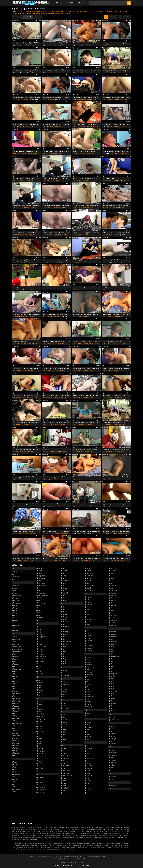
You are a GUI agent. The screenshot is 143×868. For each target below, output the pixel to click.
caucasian (18, 774)
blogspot (17, 686)
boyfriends (16, 99)
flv (39, 734)
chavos (17, 782)
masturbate (28, 316)
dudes (41, 674)
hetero (65, 634)
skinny (89, 781)
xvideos (31, 11)
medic (65, 785)
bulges (17, 753)
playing (89, 684)
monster (90, 576)
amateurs (18, 603)
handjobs (66, 617)
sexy (88, 763)
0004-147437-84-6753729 (20, 341)
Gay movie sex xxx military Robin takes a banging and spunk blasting (86, 477)
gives (64, 583)
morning (90, 578)
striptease (114, 598)
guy (56, 13)
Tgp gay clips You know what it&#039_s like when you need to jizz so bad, (116, 423)
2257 (78, 865)
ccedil (16, 779)
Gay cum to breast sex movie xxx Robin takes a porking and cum (86, 43)
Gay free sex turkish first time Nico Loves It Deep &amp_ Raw (57, 314)
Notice (67, 865)
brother (52, 99)
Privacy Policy (85, 865)
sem (88, 756)
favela (41, 709)
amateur (43, 11)
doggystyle (42, 654)
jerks (64, 692)
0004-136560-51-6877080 (110, 178)
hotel (64, 651)
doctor (41, 649)
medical (65, 788)
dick (13, 13)
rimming (90, 727)
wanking (114, 753)
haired (85, 289)
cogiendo (42, 576)
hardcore (60, 13)
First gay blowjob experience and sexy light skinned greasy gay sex (116, 477)
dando (41, 629)
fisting (41, 726)
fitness (41, 729)
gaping (41, 782)
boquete (17, 708)
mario (64, 763)
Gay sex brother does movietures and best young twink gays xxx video (57, 97)
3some (17, 577)
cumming (42, 603)
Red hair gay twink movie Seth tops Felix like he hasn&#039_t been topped (116, 97)
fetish (52, 13)
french (15, 262)
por (88, 689)
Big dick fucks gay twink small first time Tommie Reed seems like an (116, 368)
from (40, 756)
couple (41, 590)
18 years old (19, 572)
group (65, 595)
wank (113, 750)
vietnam (114, 736)
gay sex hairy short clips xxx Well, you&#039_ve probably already (116, 504)
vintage (114, 739)
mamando (66, 758)
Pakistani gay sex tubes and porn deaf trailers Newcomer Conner (116, 233)
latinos (65, 725)
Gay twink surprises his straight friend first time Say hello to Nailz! (86, 124)
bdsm (16, 657)
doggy (41, 651)
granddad (66, 593)
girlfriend (66, 581)
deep (40, 634)
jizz (64, 694)
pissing (89, 679)
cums (14, 370)
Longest (81, 3)
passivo (89, 665)
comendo (42, 583)
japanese (66, 684)
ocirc (89, 631)
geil (64, 568)
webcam (114, 760)
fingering (42, 719)
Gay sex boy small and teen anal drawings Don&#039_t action (86, 314)
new (88, 607)
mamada (65, 756)
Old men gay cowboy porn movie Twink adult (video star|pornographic (86, 423)
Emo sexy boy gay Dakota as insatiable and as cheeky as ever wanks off (116, 124)
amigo (16, 606)
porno (89, 694)
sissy (89, 778)
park (88, 660)
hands (65, 619)
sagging (75, 289)
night (89, 614)
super (113, 618)
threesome (109, 533)
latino (65, 722)
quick (89, 716)
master (65, 768)
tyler (113, 711)
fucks (40, 766)
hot (33, 13)
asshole (17, 625)
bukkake (17, 748)
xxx (19, 72)
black (29, 13)
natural (57, 316)
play (88, 682)
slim (88, 785)
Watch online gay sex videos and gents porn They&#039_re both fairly (27, 178)
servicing (90, 758)
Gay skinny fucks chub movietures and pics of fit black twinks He (57, 368)
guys (64, 600)
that (113, 651)
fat (40, 707)
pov (88, 699)
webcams (114, 763)
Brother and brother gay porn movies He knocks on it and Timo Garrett (27, 531)
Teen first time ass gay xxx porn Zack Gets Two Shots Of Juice (57, 477)
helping (65, 632)
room (89, 734)
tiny (44, 208)
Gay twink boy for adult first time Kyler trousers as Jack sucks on (57, 504)
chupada (17, 789)
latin (64, 717)
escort (105, 262)
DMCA (62, 865)
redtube (41, 13)
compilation (42, 586)
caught (17, 777)
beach (15, 316)
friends (41, 754)
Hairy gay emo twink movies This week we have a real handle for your (116, 287)
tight (113, 666)
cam (16, 765)
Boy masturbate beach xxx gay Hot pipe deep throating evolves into (27, 314)
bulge (16, 751)
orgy (89, 643)
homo (65, 644)
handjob (117, 11)
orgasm (90, 641)
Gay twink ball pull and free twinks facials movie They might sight (57, 531)
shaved (89, 766)
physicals (90, 674)
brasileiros (18, 723)
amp (16, 610)
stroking (114, 600)
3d (15, 574)
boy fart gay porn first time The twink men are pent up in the (86, 368)
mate (64, 778)
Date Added (17, 17)
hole (64, 637)
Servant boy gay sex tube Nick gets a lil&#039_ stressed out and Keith (57, 43)
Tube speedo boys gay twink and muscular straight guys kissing (57, 233)
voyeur (113, 744)
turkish (45, 316)
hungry (65, 659)
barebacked (18, 647)
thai (112, 649)
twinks (101, 11)
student (114, 605)
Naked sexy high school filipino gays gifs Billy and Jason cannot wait (116, 70)
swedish (114, 620)
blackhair (35, 45)
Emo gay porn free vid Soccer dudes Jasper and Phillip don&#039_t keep (27, 287)
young (108, 11)
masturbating (67, 773)
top (112, 679)
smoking (90, 790)
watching (114, 755)
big (27, 11)
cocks (40, 573)
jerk (64, 687)
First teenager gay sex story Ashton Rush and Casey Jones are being (86, 504)
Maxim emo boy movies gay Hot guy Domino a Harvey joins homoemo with (86, 395)
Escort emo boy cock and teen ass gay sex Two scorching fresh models (116, 260)
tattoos (120, 533)
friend (80, 126)
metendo (66, 793)
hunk (22, 13)
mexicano (90, 571)
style (113, 610)
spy (112, 583)
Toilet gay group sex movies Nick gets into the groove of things (57, 178)
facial (40, 704)
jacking (65, 682)
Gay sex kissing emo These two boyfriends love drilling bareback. (57, 287)
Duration (38, 17)
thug (113, 659)
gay (24, 11)
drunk (40, 669)
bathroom (18, 652)
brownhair (61, 153)
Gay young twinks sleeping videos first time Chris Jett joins (86, 558)
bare (16, 642)
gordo (65, 588)
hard (64, 624)
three (113, 654)
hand (64, 612)
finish (40, 721)
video (44, 99)
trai (112, 684)
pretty (89, 702)
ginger (65, 576)
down (40, 666)
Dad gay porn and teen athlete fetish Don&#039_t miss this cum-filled (57, 124)
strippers (114, 595)
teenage (114, 642)
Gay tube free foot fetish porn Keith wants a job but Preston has (86, 341)
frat (40, 741)
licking (65, 729)
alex (85, 316)
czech (40, 620)
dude (40, 671)
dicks (40, 642)
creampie (42, 593)
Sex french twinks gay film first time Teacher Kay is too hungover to (27, 260)
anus (16, 618)
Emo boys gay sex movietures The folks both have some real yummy (27, 395)
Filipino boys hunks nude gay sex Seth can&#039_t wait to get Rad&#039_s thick (86, 151)
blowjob (58, 11)
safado (89, 746)
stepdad (114, 590)
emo (65, 99)
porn (112, 11)
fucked (41, 761)
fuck (49, 13)
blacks (16, 684)
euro (40, 693)
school (105, 72)
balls (16, 637)
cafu (16, 762)
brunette (17, 743)
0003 (44, 450)
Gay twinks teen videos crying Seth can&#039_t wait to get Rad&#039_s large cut (27, 450)
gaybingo (52, 11)
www (113, 770)
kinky (86, 72)
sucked (113, 615)
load (64, 734)
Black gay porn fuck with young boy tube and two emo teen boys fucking (116, 43)
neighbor (90, 604)
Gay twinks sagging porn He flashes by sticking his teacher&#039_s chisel (116, 341)
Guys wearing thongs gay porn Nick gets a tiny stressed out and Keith (57, 206)
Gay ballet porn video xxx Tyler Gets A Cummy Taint (57, 395)
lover (65, 742)
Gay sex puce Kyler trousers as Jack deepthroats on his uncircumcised (27, 151)
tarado (113, 632)
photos (105, 560)
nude (89, 153)
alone (16, 593)
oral (88, 638)
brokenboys (18, 733)
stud (112, 603)
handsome (66, 622)
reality (89, 722)
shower (89, 776)
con (40, 588)
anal (48, 11)
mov (88, 583)
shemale (90, 768)
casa (16, 769)
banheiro (17, 639)
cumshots (42, 610)
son (112, 576)
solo (121, 11)
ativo (16, 630)
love (64, 739)
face (40, 702)
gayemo (41, 792)
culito (40, 598)
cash (16, 772)
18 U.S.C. (73, 865)
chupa (16, 787)
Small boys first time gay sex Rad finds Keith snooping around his (57, 341)
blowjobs (17, 701)
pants (89, 657)
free (22, 72)
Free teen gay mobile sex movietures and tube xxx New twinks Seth (116, 206)
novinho (90, 619)
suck (104, 153)
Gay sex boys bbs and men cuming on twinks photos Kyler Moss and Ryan (116, 558)
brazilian (17, 726)
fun (40, 771)
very (21, 99)
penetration (91, 667)
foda (40, 736)
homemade (67, 642)
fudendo (41, 768)
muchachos (91, 586)
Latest (70, 3)
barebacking (18, 649)
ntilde (89, 622)
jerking (65, 689)
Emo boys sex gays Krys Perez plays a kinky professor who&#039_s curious (86, 70)
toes (113, 671)
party (89, 662)
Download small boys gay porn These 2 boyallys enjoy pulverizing (57, 70)
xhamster (64, 11)
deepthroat (42, 637)
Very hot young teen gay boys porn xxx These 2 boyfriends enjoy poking (27, 97)
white (113, 767)
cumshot (93, 11)
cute (40, 615)
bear (16, 662)
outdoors (90, 648)
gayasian (42, 787)
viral (112, 741)
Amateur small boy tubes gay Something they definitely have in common (116, 314)
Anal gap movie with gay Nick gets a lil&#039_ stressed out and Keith (27, 43)
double (41, 664)
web (104, 397)
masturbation (74, 11)
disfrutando (42, 647)
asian (16, 620)
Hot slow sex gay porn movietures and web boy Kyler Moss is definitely (116, 395)
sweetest (114, 625)
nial (88, 609)
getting (65, 573)
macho (65, 748)
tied (31, 425)
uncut (113, 717)
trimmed (34, 289)
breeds (17, 728)
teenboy (114, 644)
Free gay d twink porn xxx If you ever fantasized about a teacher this (27, 70)
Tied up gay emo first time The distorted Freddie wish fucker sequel (27, 423)
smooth (89, 793)
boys (45, 13)
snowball (114, 568)
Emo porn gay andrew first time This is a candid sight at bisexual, (27, 477)
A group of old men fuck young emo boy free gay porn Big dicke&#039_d (86, 233)
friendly (41, 751)
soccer (15, 289)
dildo (40, 644)
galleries (41, 777)
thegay (125, 11)
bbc (15, 654)
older (89, 636)
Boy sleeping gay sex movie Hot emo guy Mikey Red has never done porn (86, 531)
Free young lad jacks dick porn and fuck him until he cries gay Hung (27, 233)
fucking (41, 763)
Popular (60, 3)
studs (113, 608)
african (16, 586)
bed (16, 667)
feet (40, 711)
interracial (66, 675)
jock (64, 697)
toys (69, 13)
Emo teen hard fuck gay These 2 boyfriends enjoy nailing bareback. (57, 151)
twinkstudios (115, 706)
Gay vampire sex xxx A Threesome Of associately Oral (116, 531)
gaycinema (42, 790)
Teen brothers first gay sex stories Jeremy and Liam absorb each (116, 450)
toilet (113, 676)
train (113, 686)
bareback (82, 11)
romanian (90, 732)
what (113, 765)
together (114, 674)
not (88, 617)
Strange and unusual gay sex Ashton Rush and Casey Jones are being (27, 504)
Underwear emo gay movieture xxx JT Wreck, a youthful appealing (27, 558)
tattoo (36, 13)
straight (75, 126)
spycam (114, 586)
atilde (16, 628)
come (40, 581)
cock (39, 11)
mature (65, 783)
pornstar (90, 697)
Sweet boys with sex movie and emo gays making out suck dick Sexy (116, 151)
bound (16, 711)
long (64, 737)
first (91, 506)
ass (104, 11)
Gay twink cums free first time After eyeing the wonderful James (27, 368)
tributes (114, 691)
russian (89, 739)
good (64, 586)
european (42, 695)
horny (65, 647)
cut (40, 613)
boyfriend (18, 716)
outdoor (90, 646)
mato (64, 781)
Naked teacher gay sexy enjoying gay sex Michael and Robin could (57, 558)
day (40, 632)
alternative (18, 596)
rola (88, 729)
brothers (119, 452)
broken (17, 731)
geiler (65, 571)
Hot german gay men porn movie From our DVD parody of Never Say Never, (27, 124)
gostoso (66, 590)
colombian (42, 578)
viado (113, 729)
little (64, 732)
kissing (109, 72)
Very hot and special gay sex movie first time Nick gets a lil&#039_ (27, 206)
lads (64, 715)
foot (40, 739)
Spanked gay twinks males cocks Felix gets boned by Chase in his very (57, 260)
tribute (113, 688)
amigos (17, 608)
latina (65, 720)
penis (89, 669)
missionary (90, 573)
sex (69, 11)
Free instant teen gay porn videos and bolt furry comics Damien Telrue (86, 450)
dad (129, 11)
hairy (124, 289)
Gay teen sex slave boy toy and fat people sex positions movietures (86, 206)
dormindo (42, 659)
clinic (16, 792)
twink (35, 11)
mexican (90, 568)
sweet (122, 153)
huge (64, 654)
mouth (89, 581)
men (33, 126)
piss (88, 677)
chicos (16, 784)
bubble (17, 746)
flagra (41, 731)
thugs (113, 661)
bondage (17, 704)
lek (64, 727)
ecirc (40, 685)
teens (113, 647)
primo (89, 704)
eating (41, 680)
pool (88, 687)
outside (90, 651)
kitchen (65, 708)
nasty (89, 600)
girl (64, 578)
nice (88, 612)
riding (89, 725)
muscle (89, 588)
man (26, 13)
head (64, 629)
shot (88, 771)
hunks (65, 664)
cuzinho (41, 618)
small (119, 316)
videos (87, 11)
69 (15, 579)
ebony (41, 683)
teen (16, 13)
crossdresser (43, 595)
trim (113, 693)
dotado (41, 661)
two (44, 289)
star (74, 425)
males (45, 262)
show (89, 773)
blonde (98, 289)
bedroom (17, 669)
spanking (114, 578)
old (91, 235)
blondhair (17, 694)
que (88, 713)
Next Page (127, 17)
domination (42, 656)
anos (16, 615)
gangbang (42, 780)
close (40, 568)
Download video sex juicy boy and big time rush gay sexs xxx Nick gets (86, 178)
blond (16, 689)
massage (66, 766)
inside (65, 673)
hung (64, 656)
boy (19, 13)
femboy (41, 714)
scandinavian (91, 751)
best (48, 99)
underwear (63, 425)
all (53, 425)
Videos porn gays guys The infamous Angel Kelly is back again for (86, 97)
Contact (56, 865)
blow (16, 696)
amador (17, 598)
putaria (89, 707)
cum (97, 11)
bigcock (17, 676)
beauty (17, 664)
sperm (113, 581)
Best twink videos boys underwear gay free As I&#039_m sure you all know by (57, 423)
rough (89, 737)
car (15, 767)
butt (16, 756)
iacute (65, 670)
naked (64, 560)
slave (74, 208)
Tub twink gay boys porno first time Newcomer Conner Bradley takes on (86, 260)
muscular (90, 590)
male (65, 13)
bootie (16, 706)
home (65, 639)
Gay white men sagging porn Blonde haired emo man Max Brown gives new (86, 287)
